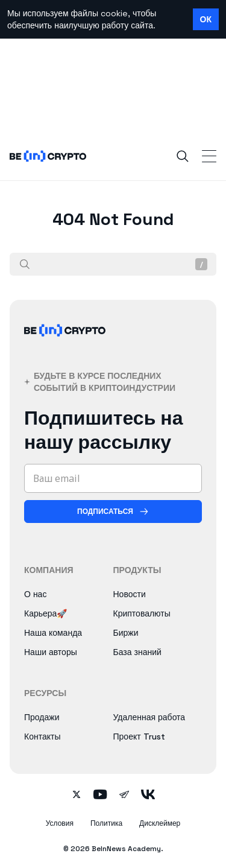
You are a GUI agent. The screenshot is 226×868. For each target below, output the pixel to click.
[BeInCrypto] (65, 345)
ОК (206, 19)
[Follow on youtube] (100, 796)
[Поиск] (25, 264)
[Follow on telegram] (124, 796)
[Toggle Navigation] (209, 156)
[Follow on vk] (148, 796)
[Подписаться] (113, 512)
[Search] (183, 156)
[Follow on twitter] (77, 796)
